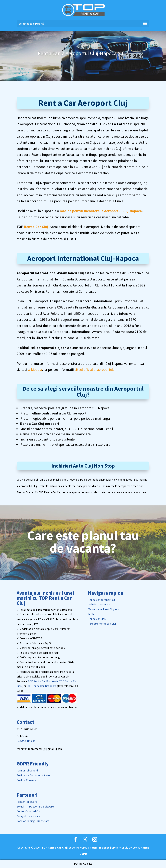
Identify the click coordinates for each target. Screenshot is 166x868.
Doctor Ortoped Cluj (29, 811)
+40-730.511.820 (26, 741)
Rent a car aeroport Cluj (102, 600)
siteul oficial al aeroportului (95, 369)
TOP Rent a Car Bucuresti (43, 681)
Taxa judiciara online (28, 816)
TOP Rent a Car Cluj (54, 848)
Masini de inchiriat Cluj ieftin (104, 609)
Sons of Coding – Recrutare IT (34, 821)
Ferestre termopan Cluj (102, 624)
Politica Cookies (26, 780)
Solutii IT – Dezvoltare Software (35, 807)
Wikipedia (35, 369)
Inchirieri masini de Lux (101, 604)
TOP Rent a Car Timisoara (41, 686)
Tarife (91, 614)
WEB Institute (101, 848)
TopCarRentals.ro (27, 802)
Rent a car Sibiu (97, 619)
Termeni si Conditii (27, 770)
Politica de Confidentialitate (33, 775)
